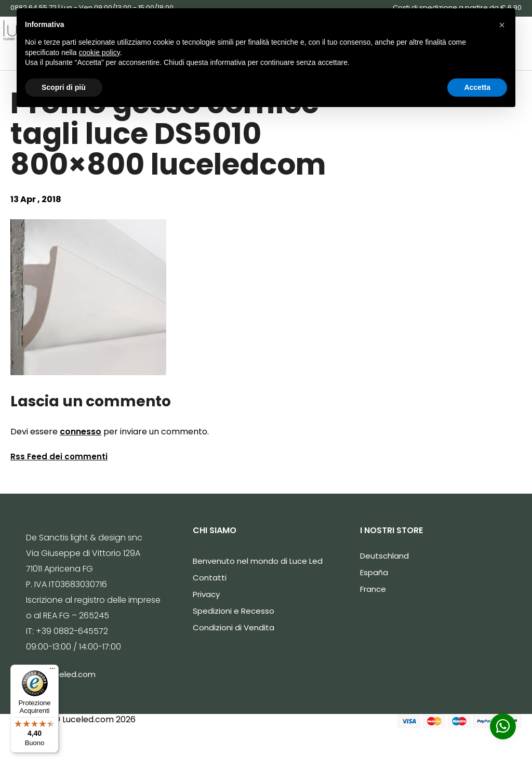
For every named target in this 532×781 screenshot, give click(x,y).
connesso (81, 432)
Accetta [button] (477, 87)
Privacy (206, 594)
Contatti (210, 578)
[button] (502, 25)
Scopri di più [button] (64, 87)
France (373, 589)
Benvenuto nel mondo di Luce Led (258, 561)
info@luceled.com (61, 674)
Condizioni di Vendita (234, 627)
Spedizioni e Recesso (234, 611)
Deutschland (384, 556)
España (374, 572)
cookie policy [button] (99, 52)
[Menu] (52, 671)
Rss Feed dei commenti (59, 456)
